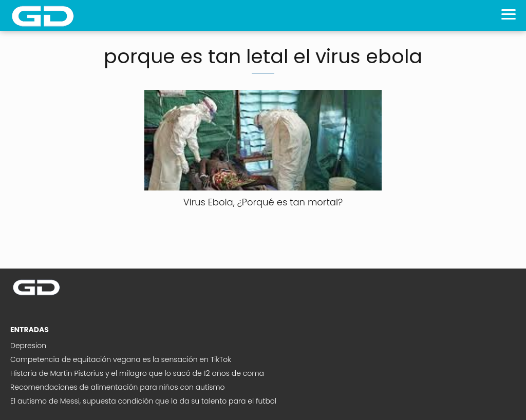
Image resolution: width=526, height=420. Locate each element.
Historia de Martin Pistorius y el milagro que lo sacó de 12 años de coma (137, 373)
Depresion (28, 346)
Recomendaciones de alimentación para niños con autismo (118, 387)
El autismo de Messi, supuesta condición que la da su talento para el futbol (143, 401)
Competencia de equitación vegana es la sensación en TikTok (121, 359)
